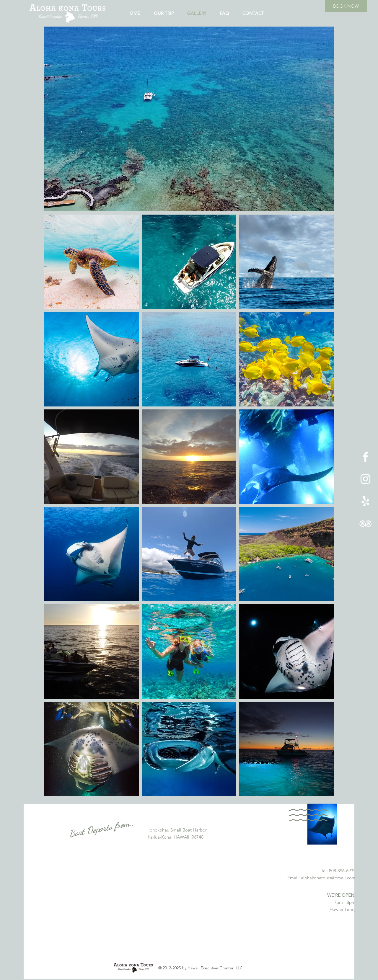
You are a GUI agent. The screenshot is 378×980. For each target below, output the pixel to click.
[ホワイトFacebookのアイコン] (365, 457)
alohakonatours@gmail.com (328, 878)
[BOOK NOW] (346, 6)
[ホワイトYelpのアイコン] (365, 501)
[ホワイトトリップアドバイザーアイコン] (365, 523)
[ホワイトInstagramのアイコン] (365, 479)
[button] (189, 119)
